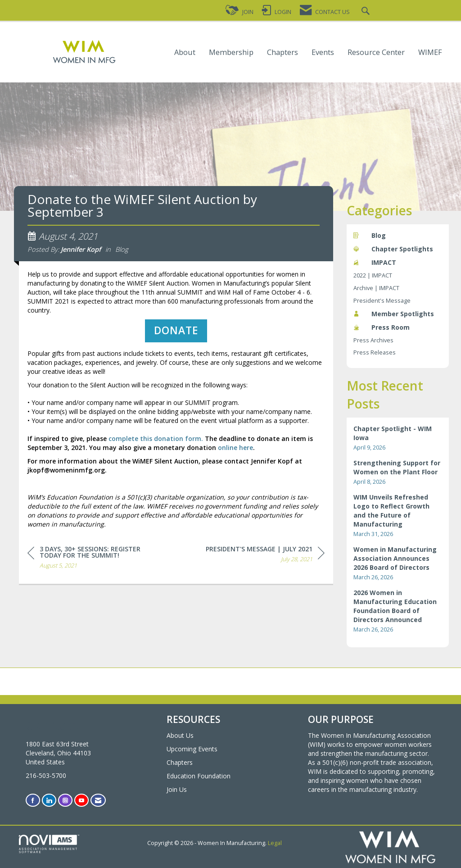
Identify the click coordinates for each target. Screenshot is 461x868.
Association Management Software (49, 844)
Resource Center (376, 52)
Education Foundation (199, 776)
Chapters (282, 52)
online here (235, 452)
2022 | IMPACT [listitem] (373, 275)
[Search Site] (367, 12)
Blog (122, 253)
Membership (231, 52)
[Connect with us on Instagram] (65, 800)
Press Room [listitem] (382, 327)
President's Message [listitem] (382, 301)
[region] (265, 560)
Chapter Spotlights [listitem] (393, 249)
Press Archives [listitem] (373, 340)
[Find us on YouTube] (81, 800)
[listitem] (398, 438)
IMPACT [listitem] (375, 262)
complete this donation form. (156, 443)
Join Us (177, 789)
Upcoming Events (192, 749)
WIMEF (430, 52)
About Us (180, 735)
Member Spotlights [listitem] (394, 314)
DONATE (176, 334)
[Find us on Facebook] (33, 800)
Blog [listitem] (370, 235)
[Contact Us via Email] (98, 800)
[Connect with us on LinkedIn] (49, 800)
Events (323, 52)
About (185, 52)
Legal (275, 843)
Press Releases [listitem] (375, 352)
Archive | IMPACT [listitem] (376, 288)
